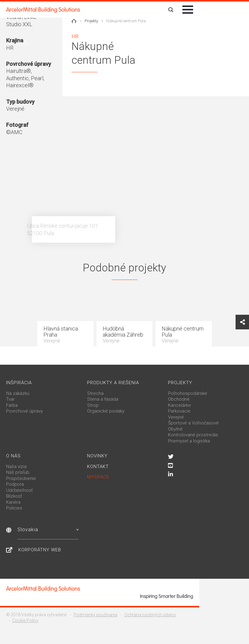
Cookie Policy (25, 621)
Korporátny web (40, 550)
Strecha (95, 393)
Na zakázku (18, 393)
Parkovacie (179, 411)
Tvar (10, 399)
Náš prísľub (18, 472)
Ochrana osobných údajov (150, 615)
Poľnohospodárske (188, 393)
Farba (12, 405)
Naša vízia (16, 467)
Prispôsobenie (21, 478)
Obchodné (179, 399)
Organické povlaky (106, 411)
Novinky (97, 456)
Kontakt (98, 467)
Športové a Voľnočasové (193, 423)
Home (74, 21)
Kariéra (13, 502)
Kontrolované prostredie (193, 435)
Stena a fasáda (103, 399)
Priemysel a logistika (189, 441)
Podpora (15, 484)
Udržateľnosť (19, 490)
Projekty (91, 21)
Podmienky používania (95, 615)
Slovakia (48, 530)
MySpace (98, 477)
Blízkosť (14, 496)
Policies (14, 508)
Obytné (175, 429)
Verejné (176, 417)
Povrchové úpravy (24, 411)
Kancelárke (179, 405)
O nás (13, 456)
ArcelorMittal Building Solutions (43, 10)
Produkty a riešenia (113, 383)
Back (22, 43)
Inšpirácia (19, 383)
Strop (93, 405)
